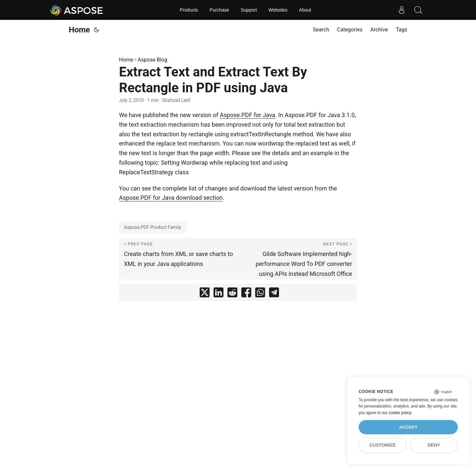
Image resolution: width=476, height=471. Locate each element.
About (305, 10)
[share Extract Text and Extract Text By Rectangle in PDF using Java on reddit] (232, 294)
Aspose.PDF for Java (248, 115)
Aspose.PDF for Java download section (171, 198)
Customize (383, 445)
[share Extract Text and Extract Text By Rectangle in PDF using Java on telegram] (274, 294)
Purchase (219, 10)
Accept (408, 427)
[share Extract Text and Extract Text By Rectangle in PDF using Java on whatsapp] (260, 294)
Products (189, 10)
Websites (278, 10)
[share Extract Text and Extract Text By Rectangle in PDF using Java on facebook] (246, 294)
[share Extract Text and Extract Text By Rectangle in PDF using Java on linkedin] (218, 294)
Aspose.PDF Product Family (153, 227)
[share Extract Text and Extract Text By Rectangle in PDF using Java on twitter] (205, 294)
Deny (434, 445)
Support (249, 10)
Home (79, 30)
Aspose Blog (153, 60)
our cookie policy (397, 413)
